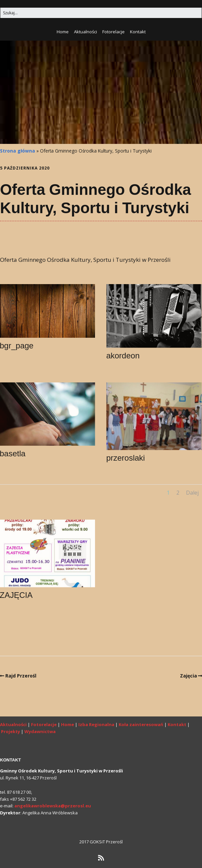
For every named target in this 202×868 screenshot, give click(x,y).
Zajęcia (188, 676)
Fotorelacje (113, 32)
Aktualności (85, 32)
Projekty (10, 731)
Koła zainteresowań (141, 724)
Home (63, 32)
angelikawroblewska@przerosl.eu (53, 806)
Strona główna (17, 151)
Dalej (192, 493)
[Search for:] (101, 13)
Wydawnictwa (40, 731)
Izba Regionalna (96, 724)
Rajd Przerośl (21, 676)
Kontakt (138, 32)
